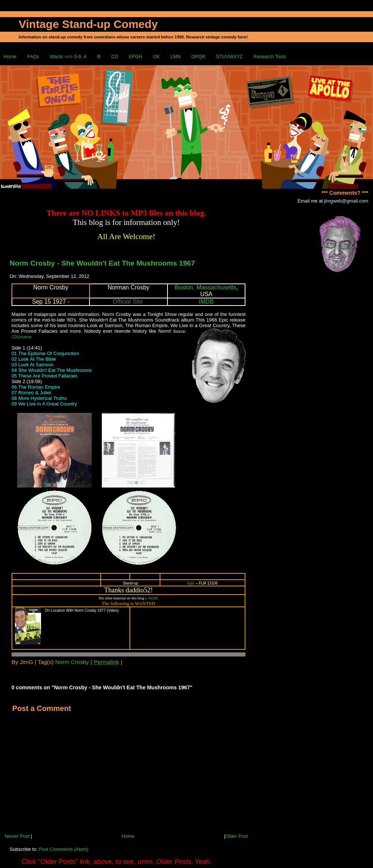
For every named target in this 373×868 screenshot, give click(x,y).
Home (10, 57)
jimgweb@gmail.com (346, 201)
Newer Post (17, 836)
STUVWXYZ (229, 57)
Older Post (236, 836)
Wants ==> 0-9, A (68, 57)
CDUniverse (22, 337)
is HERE (152, 598)
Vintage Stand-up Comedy (88, 24)
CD (115, 57)
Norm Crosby (72, 662)
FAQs (33, 57)
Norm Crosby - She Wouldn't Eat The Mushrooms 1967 (102, 263)
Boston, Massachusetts (205, 287)
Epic (191, 583)
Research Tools (270, 57)
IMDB (206, 302)
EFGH (135, 57)
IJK (156, 57)
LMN (175, 57)
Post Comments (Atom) (64, 849)
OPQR (198, 57)
